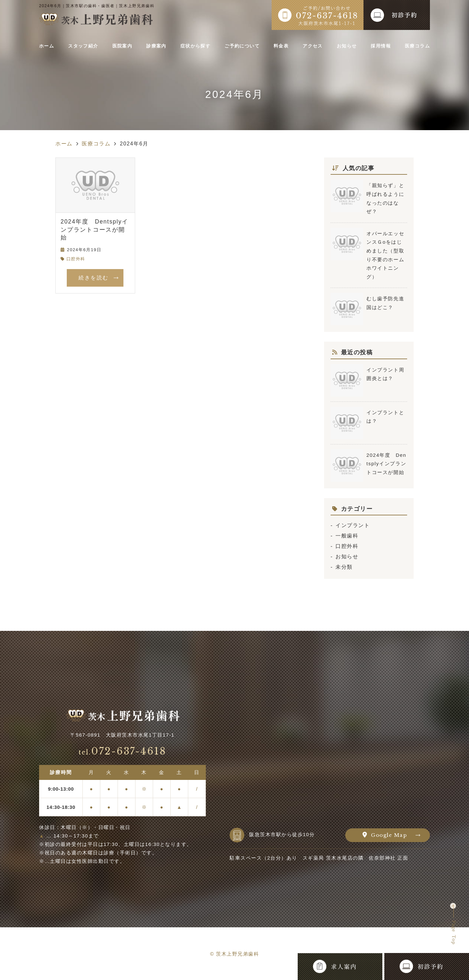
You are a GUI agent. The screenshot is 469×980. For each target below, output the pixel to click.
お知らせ (346, 46)
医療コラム (415, 46)
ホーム (48, 46)
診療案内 (156, 46)
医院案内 (123, 46)
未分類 (344, 567)
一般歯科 (347, 536)
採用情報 (379, 46)
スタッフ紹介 (84, 46)
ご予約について (244, 46)
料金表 (283, 46)
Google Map (389, 835)
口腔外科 (76, 259)
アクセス (313, 46)
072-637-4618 (122, 751)
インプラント (353, 525)
